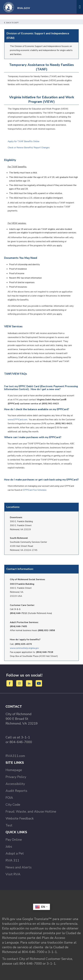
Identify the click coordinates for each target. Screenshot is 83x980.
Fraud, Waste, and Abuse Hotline (31, 811)
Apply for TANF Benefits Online (23, 141)
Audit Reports (16, 791)
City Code (13, 805)
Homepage (14, 770)
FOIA (9, 798)
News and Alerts (19, 867)
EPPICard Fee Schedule (35, 490)
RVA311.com (15, 756)
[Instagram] (20, 683)
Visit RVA (13, 874)
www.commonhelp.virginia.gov (24, 648)
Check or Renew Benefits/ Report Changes (29, 148)
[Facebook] (10, 683)
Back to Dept (11, 23)
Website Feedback (20, 818)
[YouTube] (39, 683)
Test (9, 825)
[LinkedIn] (30, 683)
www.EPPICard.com (17, 420)
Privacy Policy (16, 777)
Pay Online (14, 840)
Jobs (9, 847)
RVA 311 (12, 860)
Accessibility (15, 784)
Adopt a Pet (15, 853)
